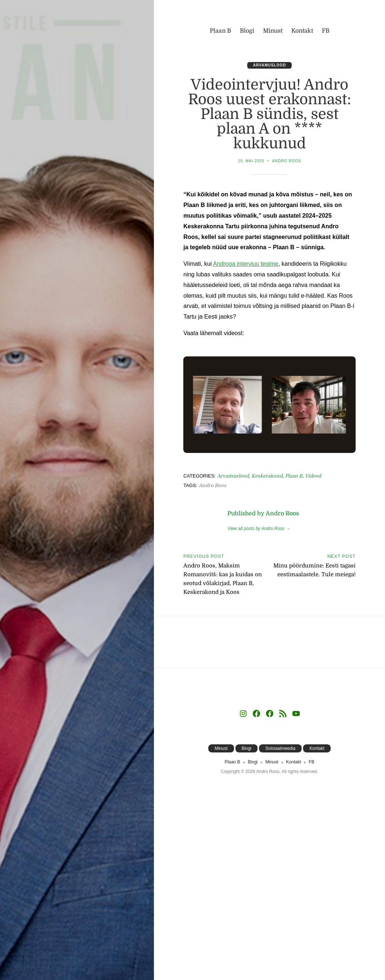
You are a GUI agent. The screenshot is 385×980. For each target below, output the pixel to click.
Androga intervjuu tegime (246, 264)
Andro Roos (287, 161)
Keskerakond (267, 476)
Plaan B (294, 476)
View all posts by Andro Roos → (259, 529)
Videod (313, 476)
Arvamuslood (270, 65)
